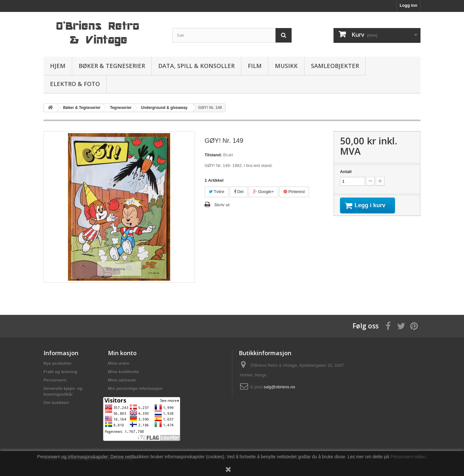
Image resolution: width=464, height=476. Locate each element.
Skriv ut (222, 205)
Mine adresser (122, 380)
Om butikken (56, 403)
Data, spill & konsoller (196, 66)
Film (255, 66)
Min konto (122, 353)
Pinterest (294, 192)
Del (239, 192)
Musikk (286, 66)
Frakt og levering (60, 372)
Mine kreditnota (123, 372)
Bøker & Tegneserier (112, 66)
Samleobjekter (335, 66)
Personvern (55, 380)
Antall (346, 172)
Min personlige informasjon (135, 389)
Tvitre (217, 192)
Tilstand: (213, 155)
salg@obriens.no (279, 387)
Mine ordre (119, 363)
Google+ (263, 192)
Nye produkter (58, 363)
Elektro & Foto (75, 84)
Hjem (58, 66)
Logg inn (408, 5)
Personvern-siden (408, 457)
